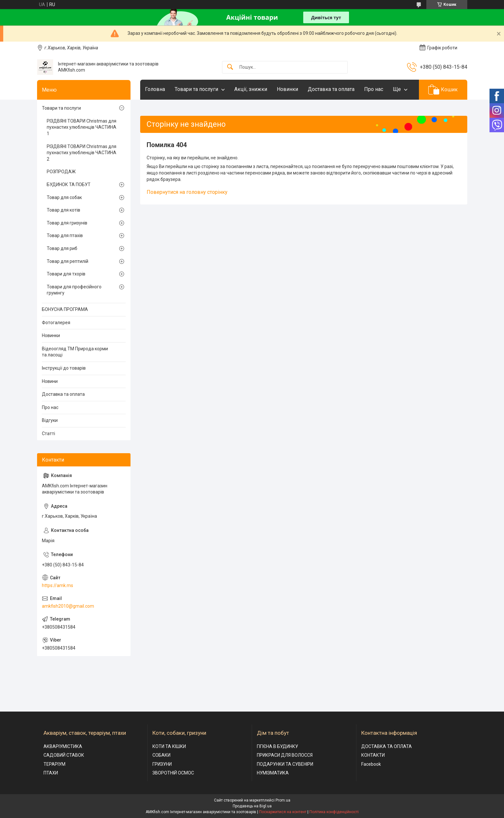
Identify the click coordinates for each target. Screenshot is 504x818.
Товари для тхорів (66, 274)
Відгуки (50, 420)
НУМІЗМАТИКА (273, 773)
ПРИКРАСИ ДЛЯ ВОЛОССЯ (285, 755)
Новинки (287, 89)
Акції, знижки (251, 89)
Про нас (374, 89)
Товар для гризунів (67, 223)
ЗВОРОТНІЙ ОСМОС (173, 773)
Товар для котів (63, 210)
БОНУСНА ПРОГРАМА (65, 309)
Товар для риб (62, 248)
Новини (50, 381)
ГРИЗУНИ (162, 764)
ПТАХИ (51, 773)
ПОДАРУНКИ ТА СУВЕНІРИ (285, 764)
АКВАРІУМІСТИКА (63, 746)
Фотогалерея (56, 323)
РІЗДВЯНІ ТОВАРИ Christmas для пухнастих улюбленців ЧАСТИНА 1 (82, 127)
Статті (48, 434)
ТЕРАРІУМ (54, 764)
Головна (155, 89)
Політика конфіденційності (334, 812)
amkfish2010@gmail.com (68, 606)
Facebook (371, 764)
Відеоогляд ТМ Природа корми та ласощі (75, 352)
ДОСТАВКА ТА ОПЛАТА (387, 746)
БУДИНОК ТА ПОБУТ (69, 185)
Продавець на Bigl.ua (252, 806)
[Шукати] (230, 67)
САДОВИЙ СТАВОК (64, 755)
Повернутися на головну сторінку (187, 192)
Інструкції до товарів (64, 368)
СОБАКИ (161, 755)
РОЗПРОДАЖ (61, 172)
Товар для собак (64, 197)
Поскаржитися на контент (283, 812)
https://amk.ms (58, 585)
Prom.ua (283, 800)
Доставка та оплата (331, 89)
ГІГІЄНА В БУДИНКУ (277, 746)
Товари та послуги (196, 89)
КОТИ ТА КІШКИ (169, 746)
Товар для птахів (65, 235)
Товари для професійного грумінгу (74, 290)
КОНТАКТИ (373, 755)
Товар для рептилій (68, 261)
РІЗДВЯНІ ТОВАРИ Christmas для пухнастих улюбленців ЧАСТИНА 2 (82, 153)
